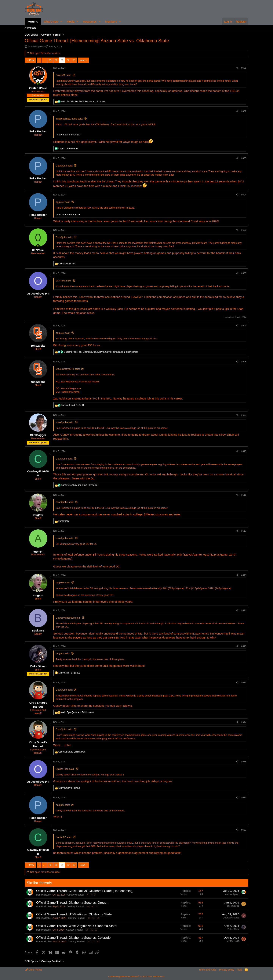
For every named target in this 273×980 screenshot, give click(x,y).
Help (240, 970)
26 (92, 907)
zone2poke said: (65, 422)
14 (98, 918)
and (72, 405)
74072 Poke (233, 941)
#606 (244, 273)
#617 (244, 722)
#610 (244, 451)
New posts (30, 28)
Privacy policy (227, 970)
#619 (244, 798)
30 (56, 60)
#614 (244, 610)
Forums (33, 21)
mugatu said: (63, 653)
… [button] (44, 60)
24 (98, 942)
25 (88, 907)
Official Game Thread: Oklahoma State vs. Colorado (73, 938)
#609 (244, 415)
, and (77, 712)
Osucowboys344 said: (68, 369)
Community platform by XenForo (136, 977)
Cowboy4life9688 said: (68, 618)
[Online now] (38, 84)
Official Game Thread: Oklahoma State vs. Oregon (72, 903)
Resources (90, 21)
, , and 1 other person (101, 352)
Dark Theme (34, 970)
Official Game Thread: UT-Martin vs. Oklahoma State (74, 914)
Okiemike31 (233, 906)
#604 (244, 195)
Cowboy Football (76, 895)
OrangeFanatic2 (231, 918)
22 (89, 942)
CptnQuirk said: (64, 166)
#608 (244, 362)
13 (93, 918)
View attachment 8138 (68, 215)
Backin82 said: (64, 837)
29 (50, 60)
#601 (244, 68)
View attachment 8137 (69, 135)
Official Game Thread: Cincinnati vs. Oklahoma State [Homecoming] (85, 891)
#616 (244, 683)
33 (74, 60)
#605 (244, 230)
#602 (244, 111)
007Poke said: (64, 281)
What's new (51, 21)
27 (96, 907)
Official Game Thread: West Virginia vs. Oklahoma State (76, 926)
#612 (244, 531)
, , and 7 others (83, 102)
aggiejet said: (63, 202)
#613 (244, 575)
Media (71, 21)
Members (111, 21)
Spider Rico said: (65, 769)
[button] (61, 21)
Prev (32, 60)
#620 (244, 830)
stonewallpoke (36, 46)
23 (93, 942)
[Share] (237, 68)
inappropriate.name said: (69, 119)
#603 (244, 158)
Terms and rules (208, 970)
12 (89, 918)
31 (62, 60)
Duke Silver (233, 929)
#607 (244, 326)
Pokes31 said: (64, 75)
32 (68, 60)
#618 (244, 762)
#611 (244, 495)
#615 (244, 646)
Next (82, 60)
